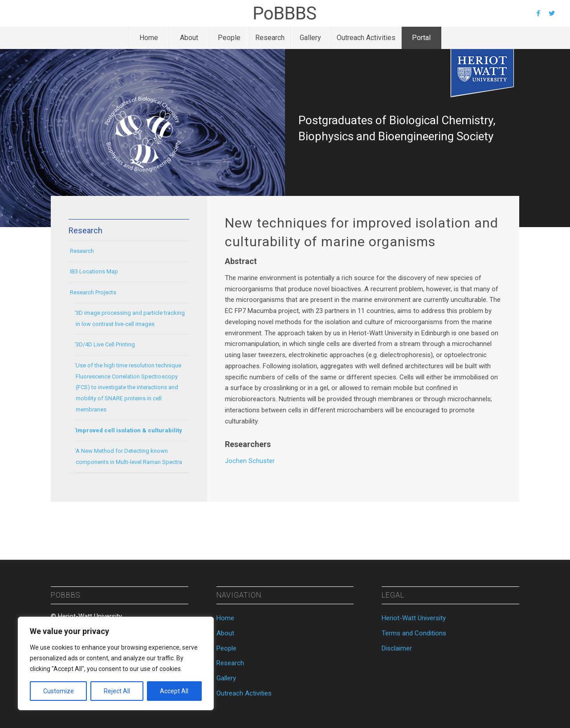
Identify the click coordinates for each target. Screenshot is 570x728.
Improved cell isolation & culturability (129, 430)
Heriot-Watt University (414, 618)
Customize (59, 691)
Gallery (226, 678)
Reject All (117, 691)
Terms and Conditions (414, 633)
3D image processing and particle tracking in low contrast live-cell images (130, 318)
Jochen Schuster (250, 461)
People (226, 648)
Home (225, 618)
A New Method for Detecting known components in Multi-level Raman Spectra (129, 456)
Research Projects (93, 292)
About (225, 633)
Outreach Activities (244, 693)
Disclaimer (397, 648)
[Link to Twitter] (552, 13)
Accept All (174, 691)
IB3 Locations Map (94, 271)
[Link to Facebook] (538, 13)
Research (82, 251)
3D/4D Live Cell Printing (105, 344)
